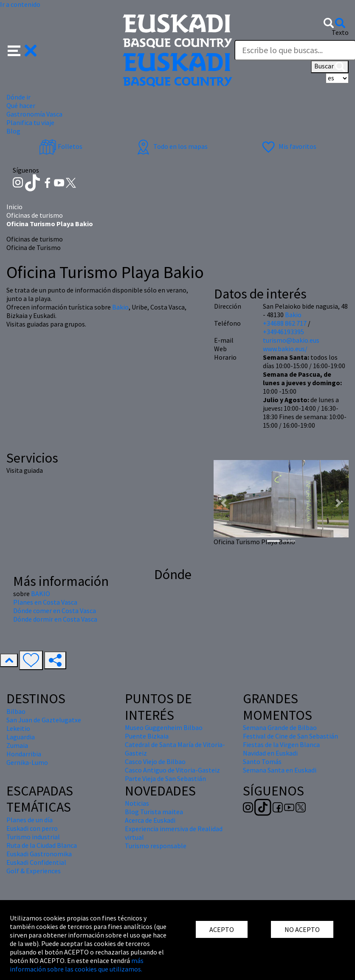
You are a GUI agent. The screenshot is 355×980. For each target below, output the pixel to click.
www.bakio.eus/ (285, 349)
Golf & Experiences (34, 871)
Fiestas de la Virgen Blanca (281, 744)
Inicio (14, 207)
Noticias (137, 803)
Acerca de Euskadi (150, 820)
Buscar (330, 67)
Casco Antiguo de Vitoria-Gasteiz (172, 770)
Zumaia (17, 745)
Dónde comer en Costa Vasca (55, 611)
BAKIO (41, 594)
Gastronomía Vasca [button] (34, 114)
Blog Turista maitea (154, 812)
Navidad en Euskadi (270, 753)
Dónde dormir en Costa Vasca (55, 619)
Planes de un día (30, 820)
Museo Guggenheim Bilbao (164, 727)
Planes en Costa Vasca (45, 602)
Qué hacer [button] (21, 105)
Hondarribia (24, 754)
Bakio (120, 307)
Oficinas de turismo (35, 215)
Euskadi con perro (32, 828)
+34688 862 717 (285, 323)
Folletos (61, 146)
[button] (22, 50)
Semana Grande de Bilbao (280, 727)
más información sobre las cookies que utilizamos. (77, 965)
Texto (340, 32)
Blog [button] (13, 131)
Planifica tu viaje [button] (30, 122)
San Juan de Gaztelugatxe (44, 720)
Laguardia (21, 737)
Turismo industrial (33, 837)
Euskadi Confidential (36, 862)
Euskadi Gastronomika (39, 854)
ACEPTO (222, 929)
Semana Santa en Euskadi (280, 770)
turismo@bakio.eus (291, 340)
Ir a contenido (20, 4)
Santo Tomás (262, 761)
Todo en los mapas (171, 146)
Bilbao (16, 711)
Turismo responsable (156, 846)
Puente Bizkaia (147, 736)
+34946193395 (283, 332)
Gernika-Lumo (27, 762)
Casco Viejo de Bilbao (155, 761)
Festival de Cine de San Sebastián (290, 736)
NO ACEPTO (302, 929)
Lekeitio (18, 728)
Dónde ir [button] (18, 97)
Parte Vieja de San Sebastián (165, 778)
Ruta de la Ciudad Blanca (42, 845)
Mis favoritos (288, 146)
